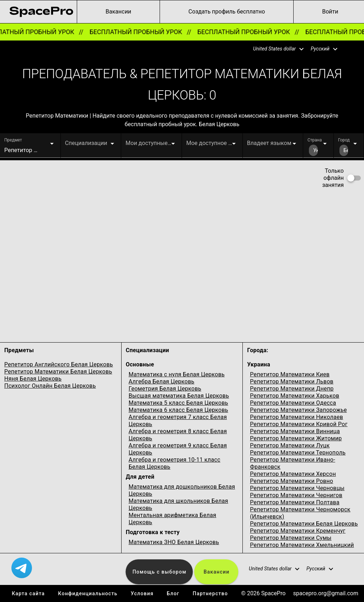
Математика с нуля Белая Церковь (177, 374)
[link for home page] (41, 12)
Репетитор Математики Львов (292, 381)
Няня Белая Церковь (33, 379)
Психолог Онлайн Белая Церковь (50, 386)
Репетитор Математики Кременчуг (298, 531)
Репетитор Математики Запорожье (298, 410)
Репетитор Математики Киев (290, 374)
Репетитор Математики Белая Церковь (58, 372)
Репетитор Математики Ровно (291, 481)
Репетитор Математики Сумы (291, 538)
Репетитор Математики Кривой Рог (299, 424)
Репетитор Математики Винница (295, 431)
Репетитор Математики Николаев (296, 417)
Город (344, 140)
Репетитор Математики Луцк (290, 445)
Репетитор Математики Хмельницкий (302, 545)
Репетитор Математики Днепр (292, 389)
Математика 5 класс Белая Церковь (178, 403)
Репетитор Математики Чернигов (296, 495)
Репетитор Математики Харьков (295, 396)
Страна (315, 140)
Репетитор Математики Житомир (296, 438)
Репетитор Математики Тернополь (298, 453)
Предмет (13, 140)
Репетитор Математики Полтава (295, 502)
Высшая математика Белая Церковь (179, 396)
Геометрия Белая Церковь (165, 389)
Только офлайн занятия (333, 178)
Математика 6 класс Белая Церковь (178, 410)
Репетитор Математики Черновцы (297, 488)
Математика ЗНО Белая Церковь (174, 542)
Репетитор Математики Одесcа (293, 403)
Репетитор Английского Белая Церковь (59, 364)
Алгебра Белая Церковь (162, 381)
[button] (274, 49)
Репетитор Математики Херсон (293, 474)
